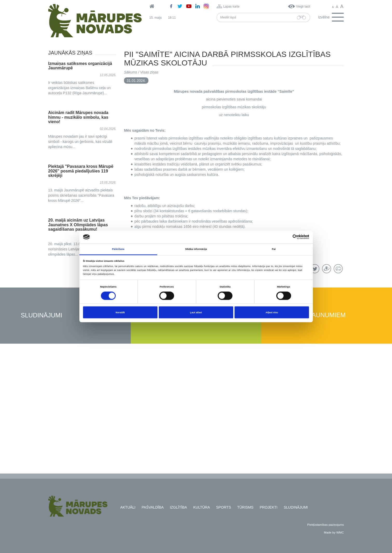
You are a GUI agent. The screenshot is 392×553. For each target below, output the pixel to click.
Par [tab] (274, 249)
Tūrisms (245, 507)
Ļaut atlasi (196, 312)
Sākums (131, 72)
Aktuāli (128, 507)
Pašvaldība (153, 507)
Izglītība (178, 507)
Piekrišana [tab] (118, 249)
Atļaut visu (272, 312)
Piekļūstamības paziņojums (325, 525)
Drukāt (338, 269)
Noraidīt (120, 312)
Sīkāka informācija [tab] (196, 249)
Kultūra (202, 507)
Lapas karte (231, 6)
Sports (223, 507)
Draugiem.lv (326, 269)
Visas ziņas (149, 72)
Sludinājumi (42, 315)
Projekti (269, 507)
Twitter (315, 269)
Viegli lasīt (303, 6)
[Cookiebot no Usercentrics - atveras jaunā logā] (286, 237)
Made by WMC (334, 532)
